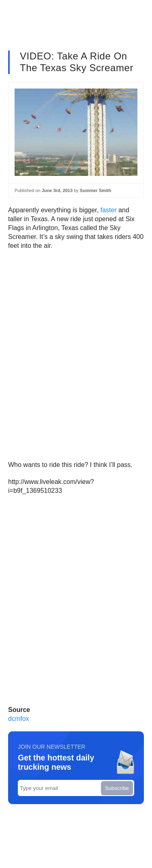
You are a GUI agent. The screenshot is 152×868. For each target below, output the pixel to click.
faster (109, 210)
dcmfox (19, 719)
